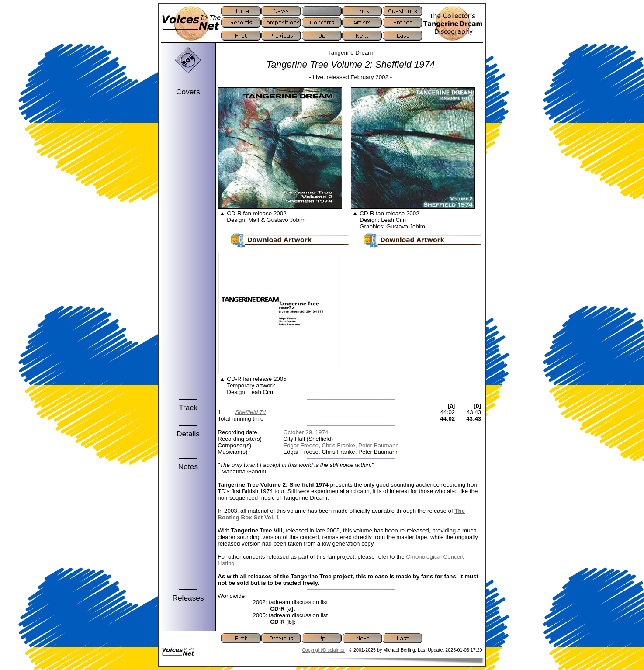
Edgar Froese (301, 445)
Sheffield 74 (250, 412)
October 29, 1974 (306, 432)
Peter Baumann (379, 445)
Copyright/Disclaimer (323, 650)
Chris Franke (338, 445)
